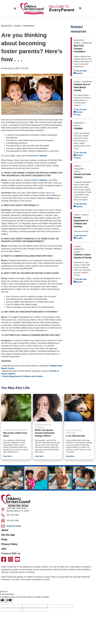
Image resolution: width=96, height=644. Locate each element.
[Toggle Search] (80, 8)
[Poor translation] (9, 600)
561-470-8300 (80, 71)
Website (78, 73)
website (43, 156)
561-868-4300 (80, 279)
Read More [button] (7, 456)
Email (77, 115)
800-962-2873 (80, 235)
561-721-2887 (80, 109)
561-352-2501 (80, 152)
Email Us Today (14, 526)
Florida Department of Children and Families (23, 376)
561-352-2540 (80, 204)
